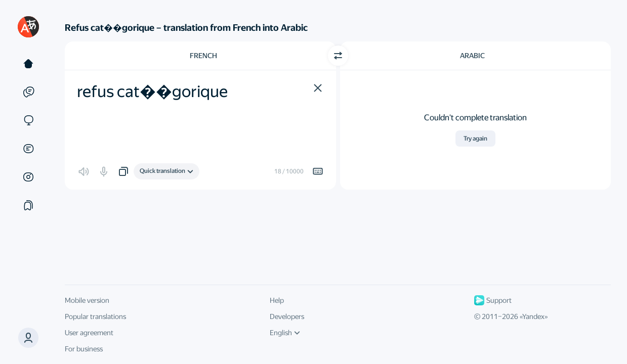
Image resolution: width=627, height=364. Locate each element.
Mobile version (87, 300)
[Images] (28, 177)
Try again (475, 139)
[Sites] (28, 120)
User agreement (89, 333)
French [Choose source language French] (203, 56)
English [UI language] (285, 333)
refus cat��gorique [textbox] (152, 92)
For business (84, 349)
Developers (287, 316)
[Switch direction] (338, 56)
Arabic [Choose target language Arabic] (472, 56)
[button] (318, 88)
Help (277, 300)
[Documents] (28, 149)
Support (493, 300)
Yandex (533, 316)
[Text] (28, 64)
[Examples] (28, 92)
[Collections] (28, 205)
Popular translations (95, 316)
